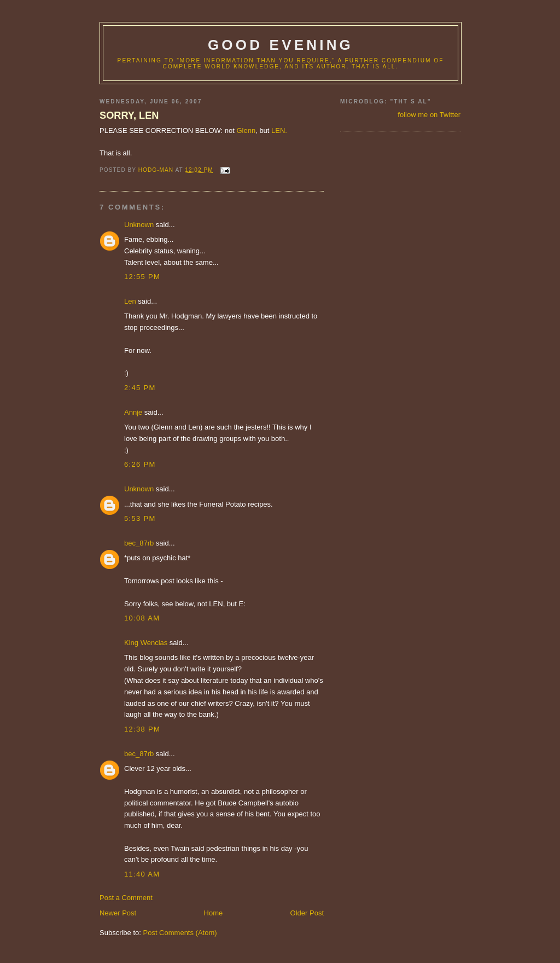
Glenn (246, 130)
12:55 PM (142, 277)
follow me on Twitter (429, 115)
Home (214, 913)
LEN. (279, 130)
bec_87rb (139, 543)
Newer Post (118, 913)
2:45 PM (140, 388)
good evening (281, 45)
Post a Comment (126, 898)
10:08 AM (142, 618)
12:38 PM (142, 729)
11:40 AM (142, 874)
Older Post (307, 913)
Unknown (139, 225)
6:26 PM (140, 464)
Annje (133, 412)
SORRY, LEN (129, 115)
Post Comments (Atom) (180, 933)
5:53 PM (140, 518)
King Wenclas (146, 643)
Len (130, 301)
